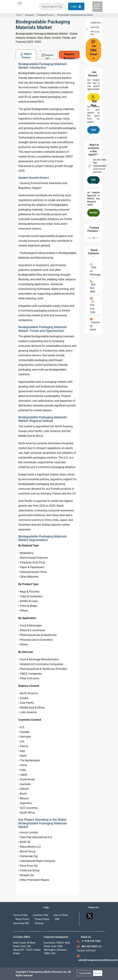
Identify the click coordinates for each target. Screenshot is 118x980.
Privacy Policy (42, 919)
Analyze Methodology (93, 214)
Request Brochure (69, 56)
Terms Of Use (20, 915)
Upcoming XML (21, 923)
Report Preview (26, 56)
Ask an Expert (94, 131)
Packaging (29, 15)
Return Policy (22, 919)
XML (57, 919)
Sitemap (39, 923)
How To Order (61, 915)
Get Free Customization (93, 181)
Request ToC (48, 56)
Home (19, 15)
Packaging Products (45, 15)
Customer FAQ (41, 915)
